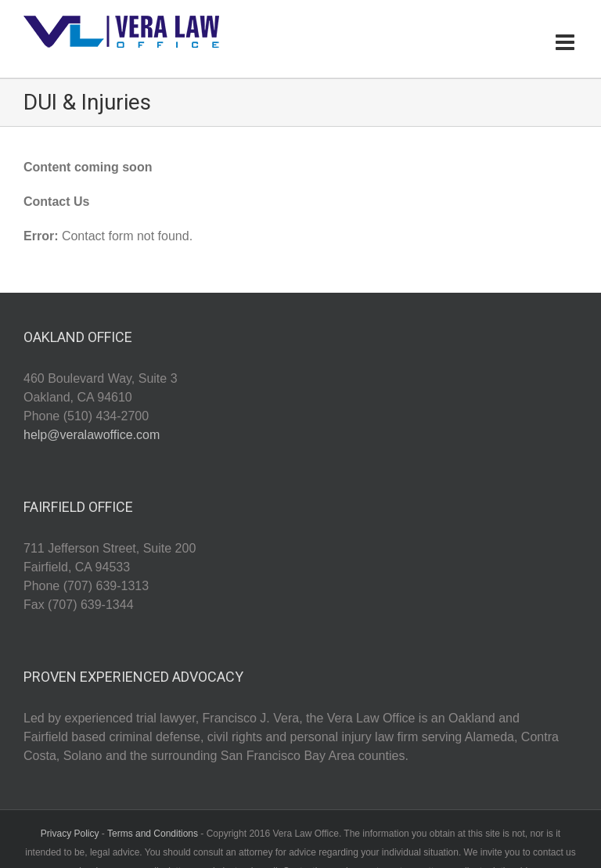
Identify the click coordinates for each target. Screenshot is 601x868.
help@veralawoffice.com (92, 435)
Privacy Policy (70, 834)
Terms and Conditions (153, 834)
